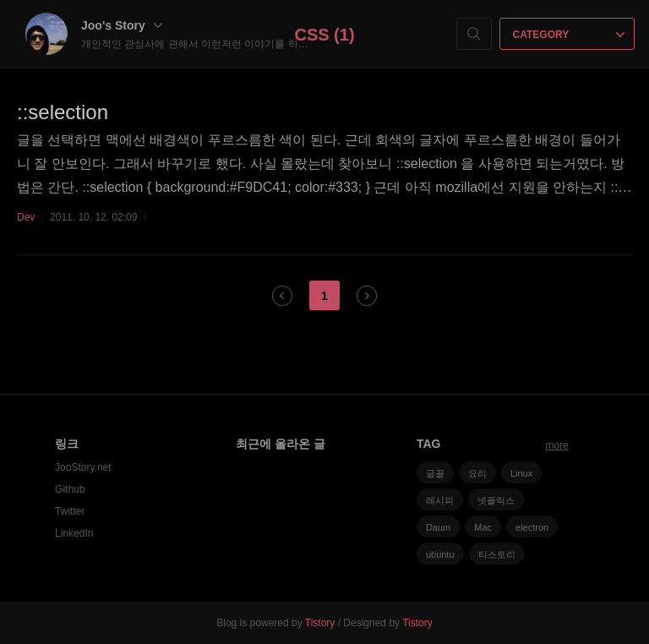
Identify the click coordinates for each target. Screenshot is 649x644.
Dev (26, 217)
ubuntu (440, 554)
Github (70, 489)
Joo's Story (122, 25)
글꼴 (435, 473)
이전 (282, 296)
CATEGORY (569, 35)
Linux (521, 473)
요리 (477, 473)
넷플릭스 (496, 500)
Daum (438, 527)
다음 (367, 296)
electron (532, 527)
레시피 (440, 500)
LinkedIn (74, 533)
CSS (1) (324, 35)
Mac (483, 527)
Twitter (70, 511)
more (557, 445)
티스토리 (497, 554)
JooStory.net (83, 467)
